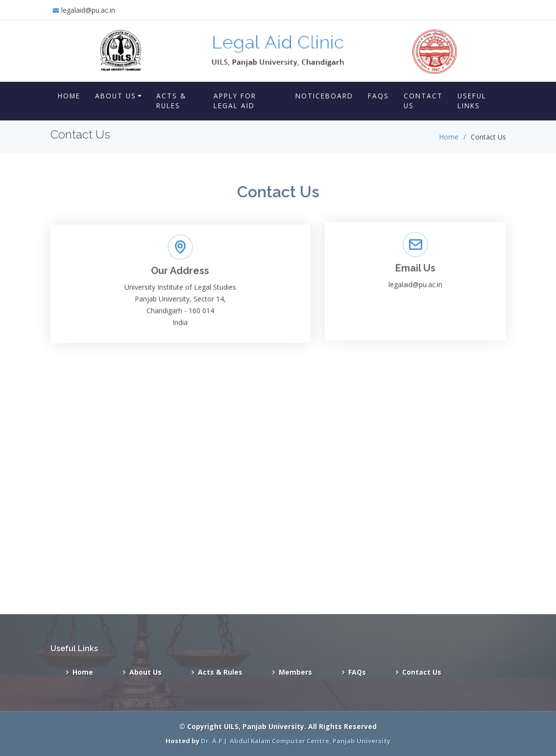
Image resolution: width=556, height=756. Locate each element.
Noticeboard (324, 96)
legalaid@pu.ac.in (88, 10)
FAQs (378, 96)
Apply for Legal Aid (235, 101)
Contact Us (423, 101)
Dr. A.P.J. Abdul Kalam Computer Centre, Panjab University (296, 741)
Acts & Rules (171, 101)
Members (295, 672)
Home (69, 96)
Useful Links (472, 101)
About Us (116, 96)
